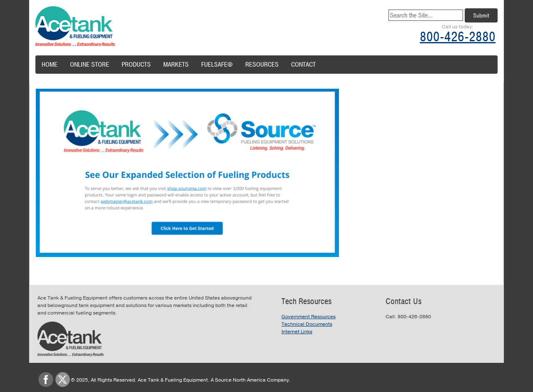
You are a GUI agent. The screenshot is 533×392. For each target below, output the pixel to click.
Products (136, 65)
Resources (262, 65)
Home (50, 65)
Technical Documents (307, 324)
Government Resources (309, 317)
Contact (303, 65)
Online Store (90, 65)
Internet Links (297, 332)
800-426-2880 (458, 37)
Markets (176, 65)
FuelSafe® (217, 65)
